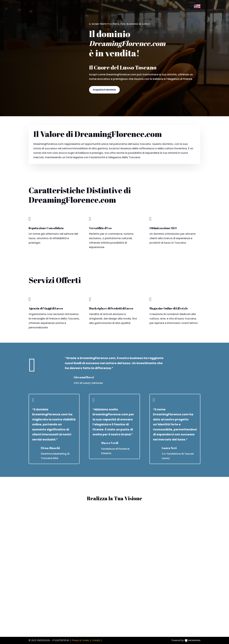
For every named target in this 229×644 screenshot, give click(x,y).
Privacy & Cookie (80, 640)
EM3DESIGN (195, 641)
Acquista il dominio (104, 90)
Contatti (96, 640)
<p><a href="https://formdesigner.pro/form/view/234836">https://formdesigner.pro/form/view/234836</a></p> (114, 569)
